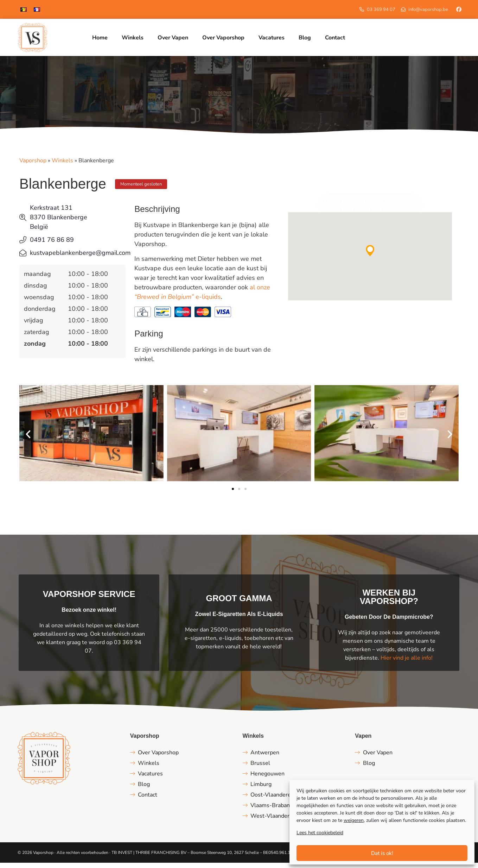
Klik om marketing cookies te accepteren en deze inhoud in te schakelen (370, 210)
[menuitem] (24, 9)
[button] (370, 256)
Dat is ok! (382, 853)
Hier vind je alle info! (407, 663)
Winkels (62, 166)
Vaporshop (33, 166)
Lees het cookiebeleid (320, 833)
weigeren (354, 820)
